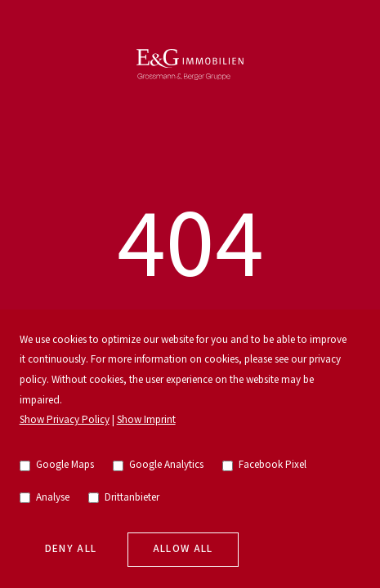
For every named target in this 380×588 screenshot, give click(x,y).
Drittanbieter (124, 498)
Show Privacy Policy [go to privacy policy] (65, 420)
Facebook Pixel (265, 465)
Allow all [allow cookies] (183, 549)
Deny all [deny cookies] (71, 549)
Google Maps (57, 465)
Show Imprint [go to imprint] (146, 420)
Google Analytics (159, 465)
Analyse (45, 498)
